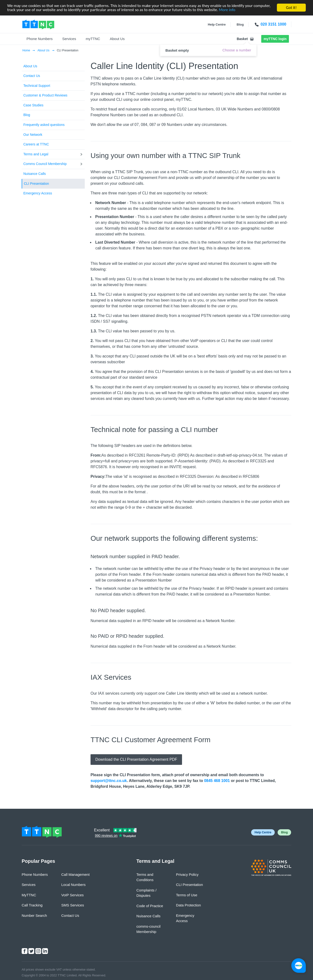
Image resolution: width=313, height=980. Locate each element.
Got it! (291, 8)
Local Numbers (74, 885)
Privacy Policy (187, 874)
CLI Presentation (36, 184)
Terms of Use (187, 895)
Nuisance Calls (35, 174)
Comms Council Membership (45, 164)
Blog (27, 115)
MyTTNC (29, 895)
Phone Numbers (39, 39)
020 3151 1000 (273, 24)
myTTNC (93, 39)
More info (227, 10)
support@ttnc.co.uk (109, 781)
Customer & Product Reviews (45, 95)
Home (27, 50)
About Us (117, 39)
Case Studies (33, 105)
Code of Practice (150, 906)
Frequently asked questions (44, 125)
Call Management (76, 874)
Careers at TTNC (36, 144)
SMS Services (73, 905)
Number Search (34, 915)
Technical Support (37, 86)
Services (69, 39)
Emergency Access (38, 193)
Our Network (33, 135)
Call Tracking (32, 905)
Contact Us (32, 76)
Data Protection (188, 905)
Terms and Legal (36, 154)
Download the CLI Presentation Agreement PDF (136, 759)
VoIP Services (73, 895)
